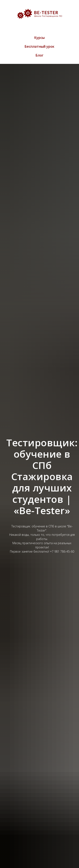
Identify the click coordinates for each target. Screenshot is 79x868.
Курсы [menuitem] (39, 38)
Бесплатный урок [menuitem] (39, 46)
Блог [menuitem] (39, 55)
